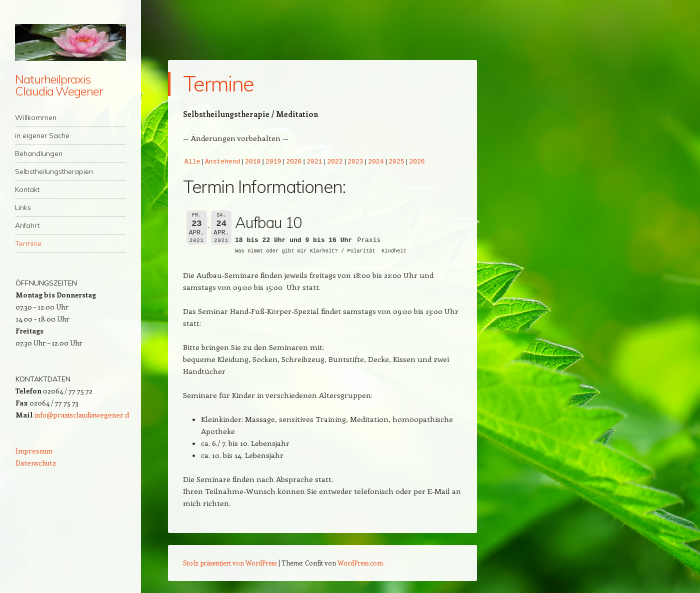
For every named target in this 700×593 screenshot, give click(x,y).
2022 (335, 162)
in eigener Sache (42, 135)
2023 (355, 162)
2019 (273, 162)
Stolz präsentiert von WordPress (230, 563)
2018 (253, 162)
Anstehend (222, 162)
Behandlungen (39, 153)
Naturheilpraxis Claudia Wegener (59, 85)
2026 (417, 162)
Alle (192, 162)
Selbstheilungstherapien (54, 171)
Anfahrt (27, 225)
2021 (314, 162)
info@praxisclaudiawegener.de (84, 415)
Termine (28, 243)
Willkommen (36, 117)
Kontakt (27, 189)
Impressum (34, 451)
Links (23, 207)
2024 (376, 162)
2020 (294, 162)
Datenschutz (36, 463)
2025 (396, 162)
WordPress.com (360, 563)
